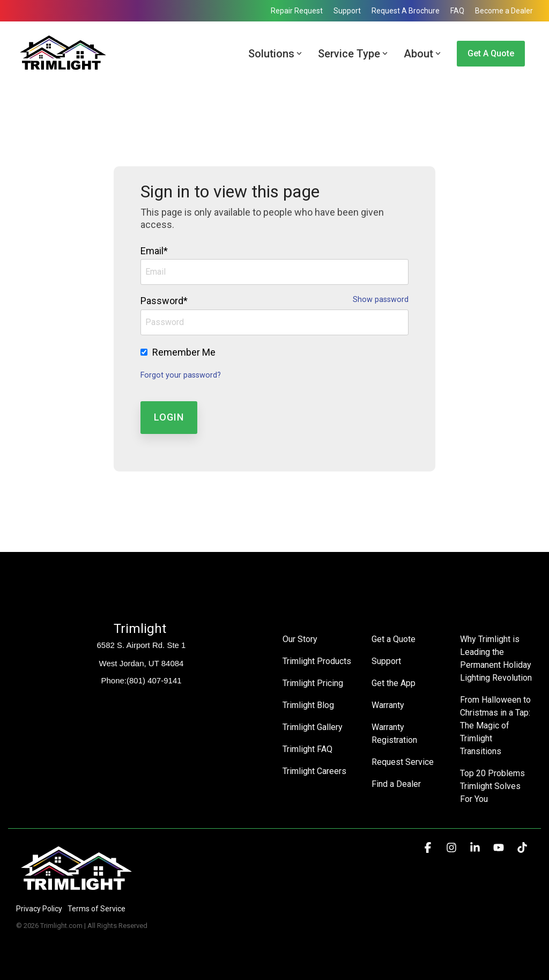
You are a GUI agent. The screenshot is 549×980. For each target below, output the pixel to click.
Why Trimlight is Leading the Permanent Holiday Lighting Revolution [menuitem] (496, 658)
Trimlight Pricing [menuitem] (313, 683)
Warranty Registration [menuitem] (394, 734)
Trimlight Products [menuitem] (317, 661)
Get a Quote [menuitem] (394, 639)
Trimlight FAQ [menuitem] (307, 749)
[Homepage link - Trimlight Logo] (76, 891)
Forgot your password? (181, 375)
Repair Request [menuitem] (297, 11)
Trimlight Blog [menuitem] (308, 705)
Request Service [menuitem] (403, 762)
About (422, 54)
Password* (164, 301)
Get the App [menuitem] (394, 683)
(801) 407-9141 (154, 680)
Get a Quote (491, 53)
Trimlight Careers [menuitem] (314, 771)
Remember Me (184, 352)
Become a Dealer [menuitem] (504, 11)
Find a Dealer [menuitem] (396, 784)
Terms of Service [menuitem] (97, 909)
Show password (381, 300)
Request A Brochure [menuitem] (406, 11)
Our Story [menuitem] (300, 639)
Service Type (353, 54)
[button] (429, 848)
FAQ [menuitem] (457, 11)
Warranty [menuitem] (388, 705)
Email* (154, 251)
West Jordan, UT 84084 (142, 663)
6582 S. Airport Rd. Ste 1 (142, 645)
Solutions (275, 54)
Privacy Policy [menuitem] (39, 909)
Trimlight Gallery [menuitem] (313, 727)
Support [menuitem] (347, 11)
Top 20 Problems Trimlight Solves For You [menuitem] (494, 786)
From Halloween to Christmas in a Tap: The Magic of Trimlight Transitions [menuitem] (496, 725)
